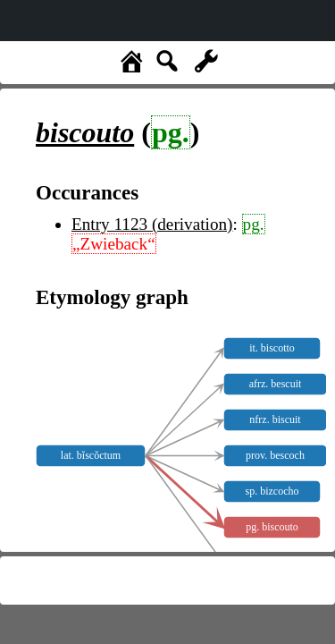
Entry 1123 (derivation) (152, 224)
